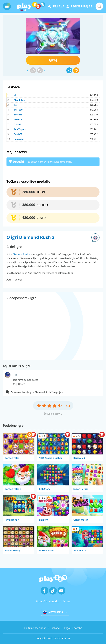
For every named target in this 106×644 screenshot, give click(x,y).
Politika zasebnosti (35, 628)
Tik (15, 105)
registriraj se (79, 6)
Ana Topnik (20, 129)
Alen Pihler (20, 100)
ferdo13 (18, 120)
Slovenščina (53, 612)
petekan (18, 115)
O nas (66, 601)
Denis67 (18, 134)
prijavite (54, 162)
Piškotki (55, 628)
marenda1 (19, 139)
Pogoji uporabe (73, 628)
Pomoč (40, 601)
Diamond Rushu (21, 254)
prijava (56, 6)
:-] (15, 95)
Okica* (17, 124)
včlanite (67, 162)
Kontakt (54, 601)
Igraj (53, 60)
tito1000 (18, 110)
